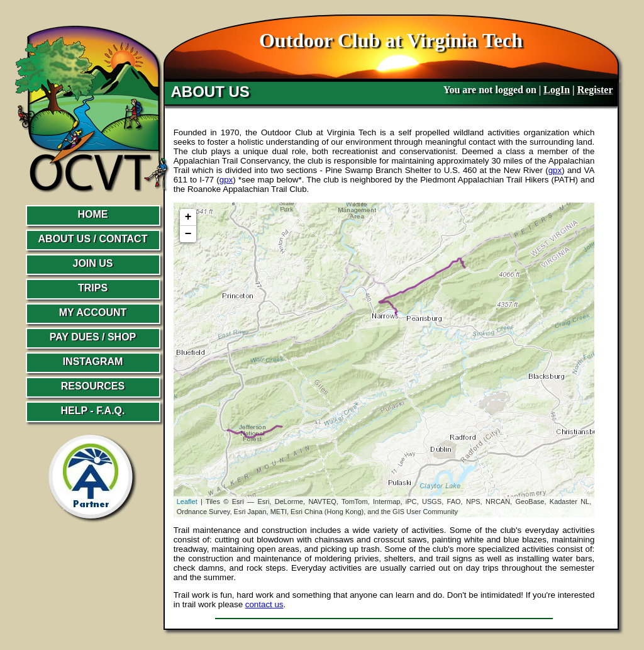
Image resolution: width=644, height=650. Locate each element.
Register (595, 90)
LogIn (557, 90)
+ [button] (188, 217)
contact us (264, 604)
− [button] (188, 234)
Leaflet (187, 502)
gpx (555, 170)
